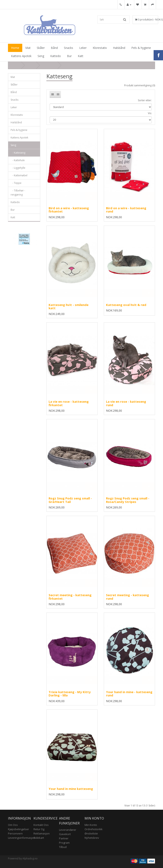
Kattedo (56, 56)
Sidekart (39, 838)
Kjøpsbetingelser (18, 829)
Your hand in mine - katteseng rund (129, 694)
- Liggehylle (18, 168)
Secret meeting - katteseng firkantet (70, 597)
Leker (83, 48)
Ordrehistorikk (94, 829)
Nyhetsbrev (92, 838)
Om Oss (13, 825)
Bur (69, 56)
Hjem (15, 65)
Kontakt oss (41, 825)
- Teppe (16, 183)
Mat (28, 48)
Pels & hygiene (141, 48)
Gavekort (65, 834)
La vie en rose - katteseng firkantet (69, 403)
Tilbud (63, 847)
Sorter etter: (145, 100)
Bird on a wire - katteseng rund (126, 210)
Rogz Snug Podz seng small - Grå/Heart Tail (70, 500)
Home (15, 48)
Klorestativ (100, 48)
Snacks (69, 48)
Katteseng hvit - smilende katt (69, 306)
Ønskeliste (91, 833)
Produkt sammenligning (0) (140, 85)
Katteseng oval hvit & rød (126, 305)
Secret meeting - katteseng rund (127, 597)
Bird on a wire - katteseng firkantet (69, 210)
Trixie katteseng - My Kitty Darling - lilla (70, 694)
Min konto (91, 825)
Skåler (41, 48)
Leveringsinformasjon (22, 838)
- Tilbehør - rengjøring (18, 193)
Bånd (54, 48)
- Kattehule (18, 160)
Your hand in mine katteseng (71, 789)
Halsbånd (119, 48)
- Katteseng (18, 153)
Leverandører (68, 830)
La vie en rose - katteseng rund (126, 403)
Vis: (150, 113)
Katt (81, 56)
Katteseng (49, 65)
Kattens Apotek (21, 56)
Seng (41, 56)
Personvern (15, 833)
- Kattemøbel (19, 175)
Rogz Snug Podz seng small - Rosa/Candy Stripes (128, 500)
